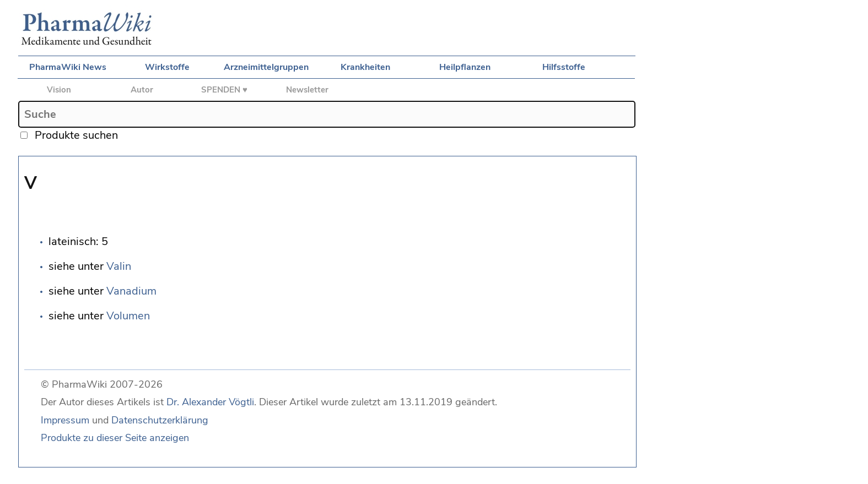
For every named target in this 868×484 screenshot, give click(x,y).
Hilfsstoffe (564, 67)
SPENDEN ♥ (224, 90)
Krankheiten (365, 67)
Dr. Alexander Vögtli (210, 402)
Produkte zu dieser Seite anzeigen (115, 438)
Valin (119, 266)
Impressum (65, 420)
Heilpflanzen (465, 67)
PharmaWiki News (68, 67)
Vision (59, 90)
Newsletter (307, 90)
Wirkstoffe (167, 67)
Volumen (128, 316)
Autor (142, 90)
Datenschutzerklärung (160, 420)
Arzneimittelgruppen (266, 67)
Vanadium (131, 291)
